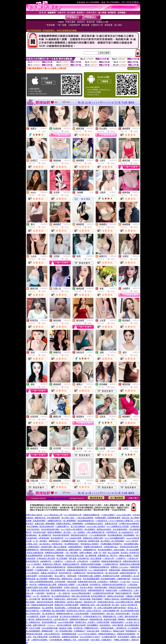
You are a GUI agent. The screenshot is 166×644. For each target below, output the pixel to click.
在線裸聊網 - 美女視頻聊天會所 (58, 498)
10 (112, 102)
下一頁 (117, 102)
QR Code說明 (133, 68)
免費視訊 (67, 128)
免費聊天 (44, 128)
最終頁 (131, 102)
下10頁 (124, 102)
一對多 (91, 192)
